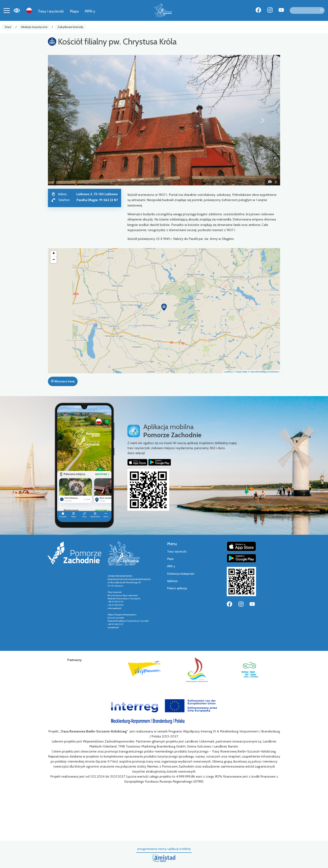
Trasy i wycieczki (51, 11)
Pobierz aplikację (177, 588)
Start (8, 27)
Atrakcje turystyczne (34, 27)
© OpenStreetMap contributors (263, 372)
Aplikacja (172, 581)
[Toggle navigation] (7, 10)
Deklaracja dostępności (181, 574)
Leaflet (227, 372)
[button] (65, 120)
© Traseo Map (240, 372)
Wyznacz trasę (63, 381)
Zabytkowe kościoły (70, 27)
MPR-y (90, 11)
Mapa (74, 11)
